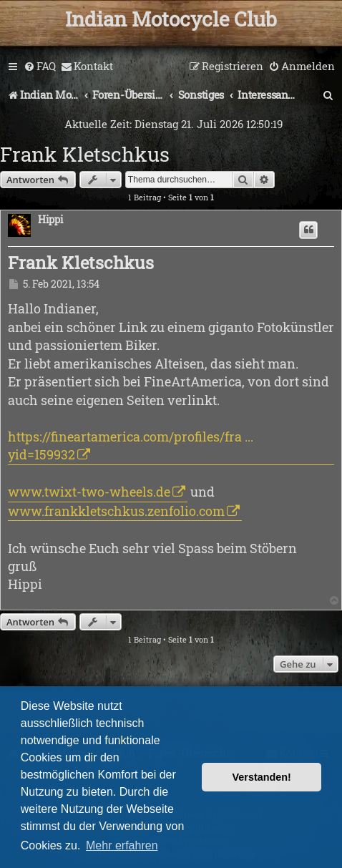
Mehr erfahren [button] (122, 845)
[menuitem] (40, 67)
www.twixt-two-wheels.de (89, 492)
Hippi (50, 220)
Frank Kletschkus (85, 154)
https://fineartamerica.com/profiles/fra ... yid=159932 (131, 445)
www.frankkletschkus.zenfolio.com (116, 511)
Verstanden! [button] (262, 777)
